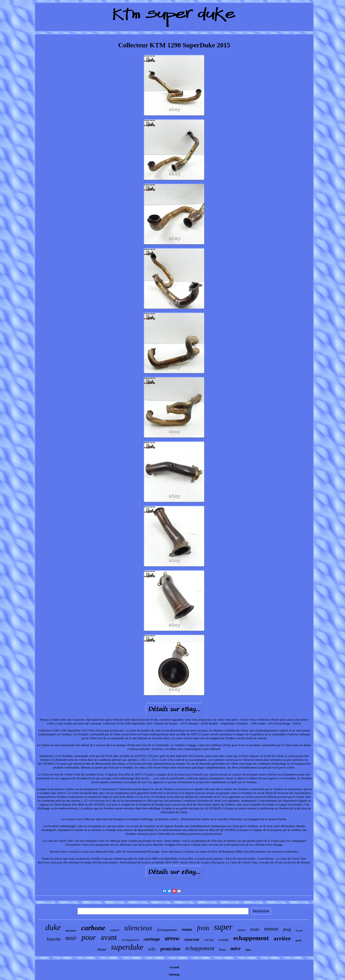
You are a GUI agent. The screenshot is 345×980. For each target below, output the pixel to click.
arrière (282, 938)
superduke (127, 947)
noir (71, 938)
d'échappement (130, 940)
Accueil (174, 967)
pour (89, 937)
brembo (299, 931)
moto (255, 929)
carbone (93, 928)
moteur (271, 929)
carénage (152, 939)
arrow (172, 938)
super (223, 927)
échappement (200, 948)
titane (102, 949)
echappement (251, 938)
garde (299, 940)
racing (209, 940)
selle (152, 949)
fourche (54, 939)
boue (222, 950)
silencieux (138, 928)
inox (248, 950)
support (115, 930)
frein (203, 928)
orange (224, 940)
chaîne (241, 930)
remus (187, 929)
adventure (71, 930)
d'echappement (167, 930)
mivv (236, 948)
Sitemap (174, 974)
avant (109, 937)
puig (287, 929)
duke (53, 927)
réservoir (192, 939)
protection (170, 949)
